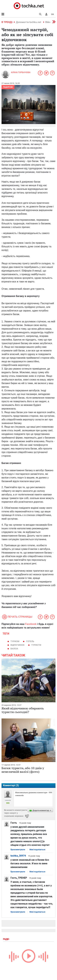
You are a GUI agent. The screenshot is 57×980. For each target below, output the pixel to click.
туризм (15, 641)
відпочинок (17, 645)
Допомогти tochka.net (29, 22)
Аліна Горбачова (21, 72)
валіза (14, 649)
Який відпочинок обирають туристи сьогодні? (23, 710)
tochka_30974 (18, 856)
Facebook (31, 624)
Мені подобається (37, 850)
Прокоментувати (18, 850)
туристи (36, 645)
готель (30, 641)
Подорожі (8, 87)
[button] (46, 14)
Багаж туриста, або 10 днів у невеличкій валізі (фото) (23, 770)
